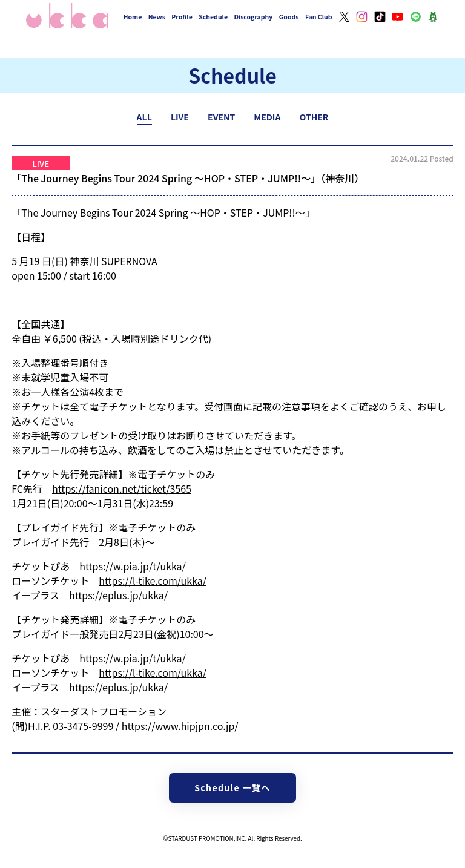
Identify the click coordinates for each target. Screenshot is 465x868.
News (157, 17)
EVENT (221, 117)
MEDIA (267, 117)
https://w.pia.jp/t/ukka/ (133, 566)
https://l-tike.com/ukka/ (153, 580)
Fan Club (319, 17)
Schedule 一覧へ (232, 787)
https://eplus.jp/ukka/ (118, 595)
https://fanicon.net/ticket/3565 (122, 488)
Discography (253, 17)
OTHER (314, 117)
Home (133, 17)
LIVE (180, 117)
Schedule (213, 17)
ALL (144, 117)
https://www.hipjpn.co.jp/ (180, 726)
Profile (182, 17)
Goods (289, 17)
